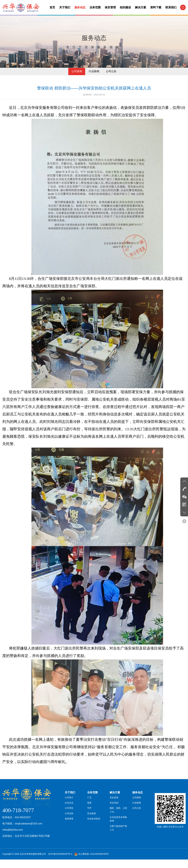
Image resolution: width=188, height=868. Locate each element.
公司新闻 (76, 79)
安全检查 (92, 825)
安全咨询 (114, 808)
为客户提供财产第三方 (119, 839)
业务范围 (95, 7)
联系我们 (171, 7)
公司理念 (69, 819)
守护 (89, 819)
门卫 (89, 808)
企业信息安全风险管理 (119, 830)
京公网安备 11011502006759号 (93, 862)
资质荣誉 (69, 830)
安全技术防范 (94, 830)
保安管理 (110, 7)
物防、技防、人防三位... (119, 821)
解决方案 (141, 7)
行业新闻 (94, 79)
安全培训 (114, 813)
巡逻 (89, 813)
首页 (52, 7)
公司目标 (69, 825)
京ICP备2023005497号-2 (60, 862)
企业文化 (69, 813)
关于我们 (65, 7)
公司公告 (112, 79)
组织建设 (125, 7)
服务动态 (80, 7)
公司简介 (69, 808)
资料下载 (156, 7)
